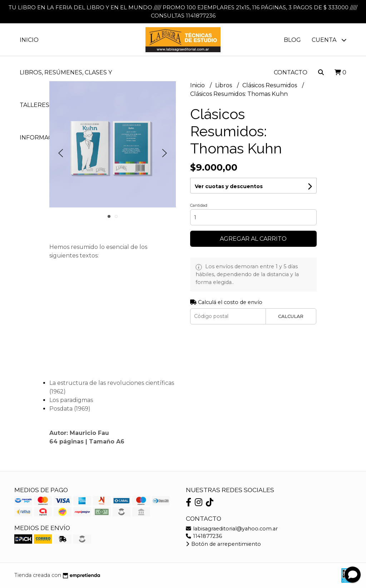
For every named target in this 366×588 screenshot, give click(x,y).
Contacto (291, 72)
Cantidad (199, 205)
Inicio (29, 40)
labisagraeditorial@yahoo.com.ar (232, 529)
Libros (224, 85)
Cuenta (329, 40)
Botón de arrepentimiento (223, 544)
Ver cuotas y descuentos (229, 186)
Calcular (291, 316)
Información (47, 138)
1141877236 (204, 536)
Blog (292, 40)
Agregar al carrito (253, 239)
